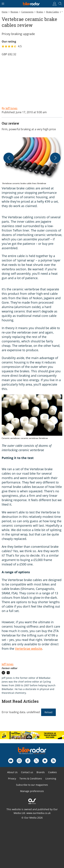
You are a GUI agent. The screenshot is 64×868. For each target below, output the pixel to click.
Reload (48, 712)
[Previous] (9, 158)
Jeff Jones (8, 664)
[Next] (55, 158)
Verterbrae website (29, 649)
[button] (32, 161)
